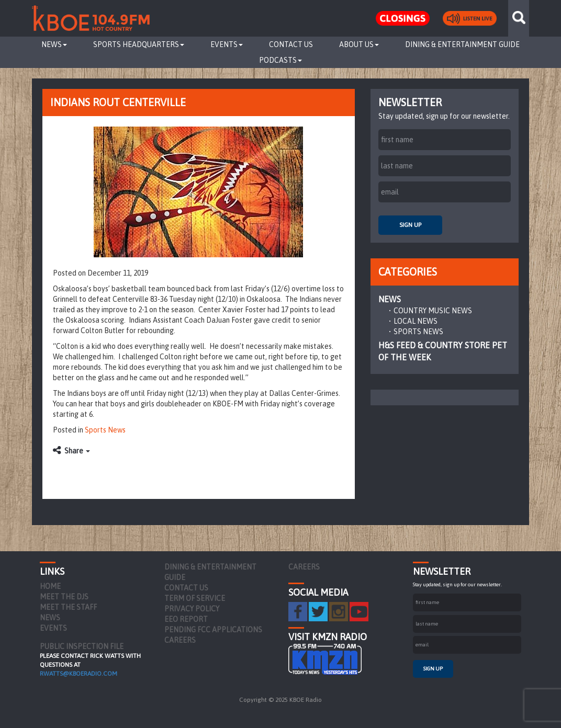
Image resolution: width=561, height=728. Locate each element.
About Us (359, 44)
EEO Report (186, 619)
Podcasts (280, 60)
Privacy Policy (192, 609)
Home (50, 586)
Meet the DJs (64, 597)
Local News (416, 321)
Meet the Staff (68, 607)
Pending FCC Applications (213, 630)
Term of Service (195, 598)
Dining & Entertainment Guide (462, 44)
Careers (180, 640)
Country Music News (433, 311)
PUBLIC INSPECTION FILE (82, 646)
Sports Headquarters (139, 44)
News (54, 44)
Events (227, 44)
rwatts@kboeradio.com (78, 674)
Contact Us (291, 44)
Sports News (105, 430)
